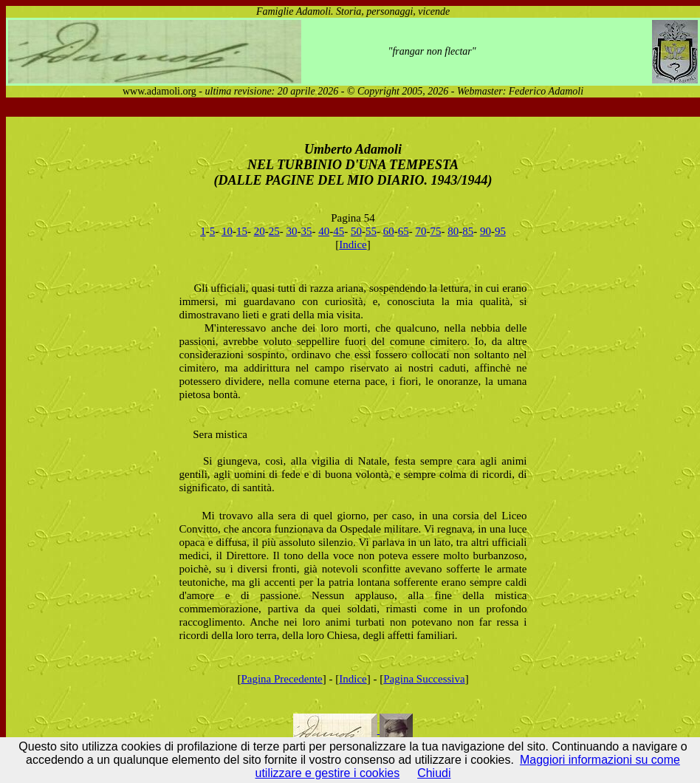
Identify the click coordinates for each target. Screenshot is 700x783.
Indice (353, 245)
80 (453, 231)
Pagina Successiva (424, 679)
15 (242, 231)
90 (485, 231)
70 (421, 231)
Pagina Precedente (281, 679)
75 (435, 231)
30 (291, 231)
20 (260, 231)
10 (227, 231)
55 (371, 231)
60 (389, 231)
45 (339, 231)
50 (356, 231)
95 (500, 231)
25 (274, 231)
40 (324, 231)
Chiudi (434, 773)
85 (468, 231)
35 (306, 231)
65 (404, 231)
